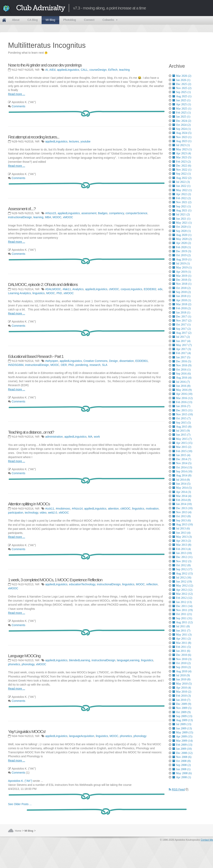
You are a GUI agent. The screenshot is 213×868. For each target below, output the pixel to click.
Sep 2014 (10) (182, 471)
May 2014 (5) (182, 488)
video (43, 513)
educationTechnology (82, 584)
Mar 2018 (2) (182, 304)
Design (114, 361)
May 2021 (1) (182, 223)
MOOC (57, 217)
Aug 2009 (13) (183, 720)
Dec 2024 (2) (182, 121)
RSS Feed (177, 789)
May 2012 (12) (183, 585)
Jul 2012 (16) (182, 577)
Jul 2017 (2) (181, 337)
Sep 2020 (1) (182, 231)
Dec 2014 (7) (182, 459)
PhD (59, 293)
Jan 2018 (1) (181, 312)
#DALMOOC (53, 289)
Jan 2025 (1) (181, 117)
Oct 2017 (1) (182, 324)
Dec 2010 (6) (182, 655)
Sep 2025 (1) (182, 92)
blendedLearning (80, 660)
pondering (82, 365)
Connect (89, 20)
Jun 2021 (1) (181, 219)
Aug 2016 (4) (182, 378)
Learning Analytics (19, 293)
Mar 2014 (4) (182, 496)
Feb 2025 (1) (182, 113)
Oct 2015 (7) (182, 418)
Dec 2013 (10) (182, 508)
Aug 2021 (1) (182, 210)
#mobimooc (63, 509)
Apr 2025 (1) (182, 104)
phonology (28, 664)
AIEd (52, 70)
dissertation (127, 361)
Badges (103, 213)
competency (117, 213)
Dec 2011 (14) (182, 606)
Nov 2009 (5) (182, 708)
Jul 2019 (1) (181, 263)
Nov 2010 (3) (182, 659)
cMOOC (114, 289)
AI (47, 70)
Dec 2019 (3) (182, 251)
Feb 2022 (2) (182, 198)
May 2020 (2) (182, 239)
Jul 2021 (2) (181, 214)
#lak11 (67, 289)
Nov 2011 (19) (183, 610)
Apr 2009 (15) (182, 736)
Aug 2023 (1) (182, 141)
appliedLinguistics (68, 70)
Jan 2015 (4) (181, 455)
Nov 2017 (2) (182, 320)
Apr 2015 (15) (182, 443)
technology (31, 513)
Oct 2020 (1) (182, 227)
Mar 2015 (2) (182, 447)
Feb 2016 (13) (182, 402)
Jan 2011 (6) (181, 651)
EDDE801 (142, 361)
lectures (74, 141)
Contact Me (207, 840)
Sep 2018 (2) (182, 292)
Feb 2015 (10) (182, 451)
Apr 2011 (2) (182, 639)
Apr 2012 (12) (182, 590)
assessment (89, 213)
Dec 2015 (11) (182, 410)
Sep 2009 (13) (182, 716)
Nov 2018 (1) (182, 284)
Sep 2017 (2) (182, 329)
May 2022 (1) (182, 190)
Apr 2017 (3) (182, 349)
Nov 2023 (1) (182, 137)
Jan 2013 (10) (182, 553)
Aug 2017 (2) (182, 333)
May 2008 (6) (182, 773)
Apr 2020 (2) (182, 243)
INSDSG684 (16, 365)
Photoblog (70, 20)
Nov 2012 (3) (182, 561)
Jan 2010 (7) (181, 700)
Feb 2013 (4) (182, 549)
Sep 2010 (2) (182, 667)
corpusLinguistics (131, 289)
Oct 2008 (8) (182, 761)
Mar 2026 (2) (182, 76)
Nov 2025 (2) (182, 88)
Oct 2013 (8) (182, 516)
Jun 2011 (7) (181, 631)
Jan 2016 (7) (181, 406)
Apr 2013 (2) (182, 541)
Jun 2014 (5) (181, 484)
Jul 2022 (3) (181, 182)
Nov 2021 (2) (182, 202)
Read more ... (17, 94)
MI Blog (50, 20)
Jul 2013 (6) (181, 528)
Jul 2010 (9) (181, 675)
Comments (18, 106)
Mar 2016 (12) (183, 398)
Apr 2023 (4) (182, 153)
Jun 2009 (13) (182, 728)
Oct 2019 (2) (182, 255)
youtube (85, 141)
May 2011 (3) (182, 635)
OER (64, 365)
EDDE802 (150, 289)
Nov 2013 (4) (182, 512)
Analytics (78, 289)
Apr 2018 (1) (182, 300)
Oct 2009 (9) (182, 712)
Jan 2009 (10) (182, 749)
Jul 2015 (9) (181, 431)
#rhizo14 (77, 509)
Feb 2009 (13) (182, 745)
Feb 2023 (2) (182, 162)
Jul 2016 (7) (181, 382)
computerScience (136, 213)
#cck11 (50, 509)
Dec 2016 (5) (182, 361)
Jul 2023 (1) (181, 145)
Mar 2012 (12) (183, 594)
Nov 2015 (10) (183, 414)
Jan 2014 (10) (182, 504)
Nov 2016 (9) (182, 365)
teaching (124, 70)
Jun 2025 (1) (181, 100)
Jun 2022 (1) (181, 186)
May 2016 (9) (182, 390)
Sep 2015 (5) (182, 423)
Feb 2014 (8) (182, 500)
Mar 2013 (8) (182, 545)
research (95, 365)
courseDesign (98, 70)
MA (90, 437)
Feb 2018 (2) (182, 308)
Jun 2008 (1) (181, 769)
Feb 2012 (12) (182, 598)
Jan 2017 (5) (181, 357)
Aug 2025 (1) (182, 96)
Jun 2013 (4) (181, 533)
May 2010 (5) (182, 684)
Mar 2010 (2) (182, 692)
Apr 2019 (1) (182, 272)
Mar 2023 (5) (182, 157)
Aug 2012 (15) (183, 573)
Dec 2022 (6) (182, 166)
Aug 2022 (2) (182, 178)
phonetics (14, 664)
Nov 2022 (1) (182, 170)
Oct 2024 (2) (182, 125)
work (97, 437)
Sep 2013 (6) (182, 520)
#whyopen (52, 361)
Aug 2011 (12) (183, 622)
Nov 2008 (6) (182, 757)
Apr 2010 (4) (182, 688)
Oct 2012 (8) (182, 565)
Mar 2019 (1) (182, 276)
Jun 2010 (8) (181, 679)
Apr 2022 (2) (182, 194)
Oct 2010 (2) (182, 663)
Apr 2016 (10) (182, 394)
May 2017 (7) (182, 345)
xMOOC (68, 217)
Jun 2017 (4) (181, 341)
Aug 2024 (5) (182, 133)
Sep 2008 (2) (182, 765)
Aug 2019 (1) (182, 259)
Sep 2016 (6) (182, 374)
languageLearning (128, 660)
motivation (152, 509)
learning (38, 217)
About (16, 20)
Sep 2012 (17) (182, 569)
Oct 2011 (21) (182, 614)
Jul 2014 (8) (181, 480)
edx (160, 289)
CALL (84, 70)
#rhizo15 (51, 213)
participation (16, 513)
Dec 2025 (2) (182, 84)
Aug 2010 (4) (182, 671)
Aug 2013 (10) (183, 524)
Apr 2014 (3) (182, 492)
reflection (152, 584)
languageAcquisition (82, 736)
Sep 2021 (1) (182, 206)
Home (4, 20)
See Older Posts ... (20, 804)
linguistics (38, 293)
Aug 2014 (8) (182, 475)
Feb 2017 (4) (182, 353)
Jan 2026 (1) (181, 80)
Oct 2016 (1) (182, 370)
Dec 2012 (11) (182, 557)
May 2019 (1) (182, 267)
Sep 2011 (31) (182, 618)
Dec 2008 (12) (182, 753)
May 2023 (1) (182, 149)
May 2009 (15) (183, 732)
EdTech (113, 70)
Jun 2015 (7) (181, 435)
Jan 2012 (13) (182, 602)
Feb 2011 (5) (182, 647)
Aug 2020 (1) (182, 235)
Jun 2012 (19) (182, 581)
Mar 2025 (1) (182, 108)
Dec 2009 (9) (182, 704)
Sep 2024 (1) (182, 129)
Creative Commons (95, 361)
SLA (105, 365)
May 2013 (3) (182, 537)
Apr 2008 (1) (182, 777)
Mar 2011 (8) (182, 643)
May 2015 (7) (182, 439)
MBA (48, 217)
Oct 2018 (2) (182, 288)
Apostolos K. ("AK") (20, 781)
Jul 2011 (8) (181, 626)
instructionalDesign (20, 217)
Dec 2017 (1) (182, 316)
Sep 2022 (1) (182, 174)
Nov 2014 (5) (182, 463)
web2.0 (53, 513)
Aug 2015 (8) (182, 427)
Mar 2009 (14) (183, 741)
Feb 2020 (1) (182, 247)
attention (113, 509)
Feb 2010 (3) (182, 696)
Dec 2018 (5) (182, 280)
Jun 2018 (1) (181, 296)
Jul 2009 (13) (182, 724)
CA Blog (33, 20)
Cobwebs (108, 20)
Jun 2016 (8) (181, 386)
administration (54, 437)
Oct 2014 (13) (182, 467)
